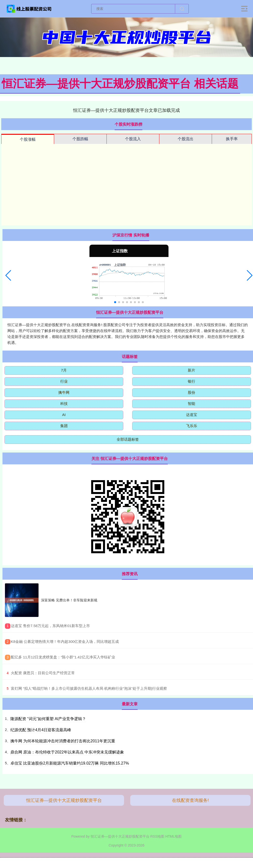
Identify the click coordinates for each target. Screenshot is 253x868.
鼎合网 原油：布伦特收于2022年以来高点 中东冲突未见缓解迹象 (67, 752)
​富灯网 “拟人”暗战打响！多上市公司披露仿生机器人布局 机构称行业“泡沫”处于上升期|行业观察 (89, 688)
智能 (191, 404)
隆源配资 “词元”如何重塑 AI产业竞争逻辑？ (48, 719)
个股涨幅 (28, 139)
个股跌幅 (80, 139)
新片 (191, 370)
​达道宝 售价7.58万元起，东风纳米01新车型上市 (50, 626)
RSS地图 (157, 836)
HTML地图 (173, 836)
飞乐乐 (192, 426)
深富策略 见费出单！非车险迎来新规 (69, 600)
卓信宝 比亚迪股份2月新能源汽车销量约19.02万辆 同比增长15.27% (70, 763)
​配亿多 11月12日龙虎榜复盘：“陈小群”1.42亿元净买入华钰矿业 (63, 657)
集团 (64, 426)
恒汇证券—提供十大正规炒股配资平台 (64, 800)
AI (64, 415)
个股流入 (133, 139)
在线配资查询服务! (190, 800)
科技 (64, 404)
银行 (191, 381)
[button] (8, 276)
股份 (191, 392)
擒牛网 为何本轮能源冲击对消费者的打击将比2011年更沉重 (63, 741)
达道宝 (192, 415)
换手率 (232, 139)
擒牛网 (64, 392)
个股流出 (186, 139)
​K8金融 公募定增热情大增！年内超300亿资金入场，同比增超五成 (65, 641)
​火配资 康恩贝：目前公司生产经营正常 (43, 673)
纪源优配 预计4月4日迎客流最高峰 (41, 730)
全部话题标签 (128, 439)
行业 (64, 381)
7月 (64, 370)
